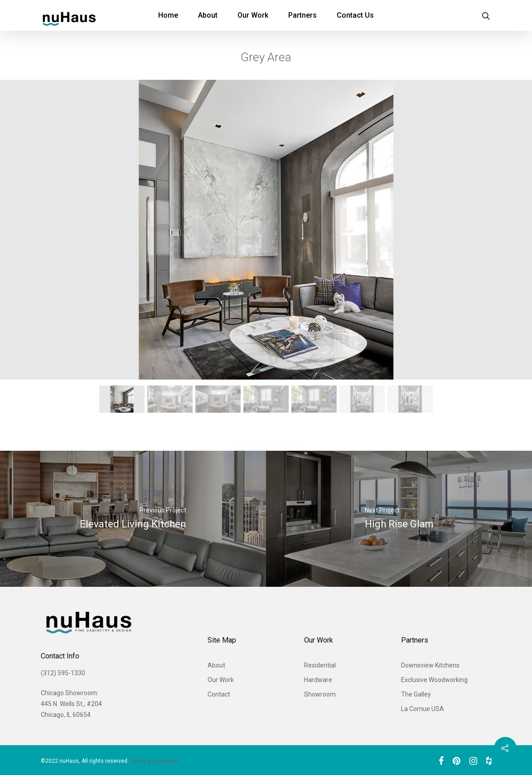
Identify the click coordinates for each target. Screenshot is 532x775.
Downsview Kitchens (430, 665)
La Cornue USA (423, 709)
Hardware (318, 680)
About (208, 15)
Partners (302, 15)
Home (168, 15)
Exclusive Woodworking (434, 680)
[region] (266, 249)
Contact (219, 694)
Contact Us (355, 15)
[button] (122, 399)
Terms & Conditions (155, 761)
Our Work (253, 15)
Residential (320, 665)
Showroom (320, 694)
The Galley (416, 694)
